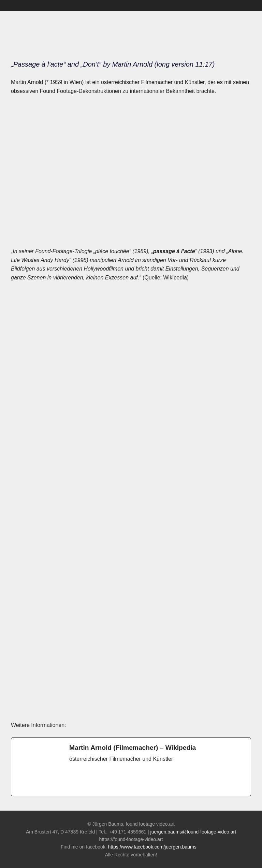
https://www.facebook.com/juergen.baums (155, 847)
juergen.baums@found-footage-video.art (193, 832)
